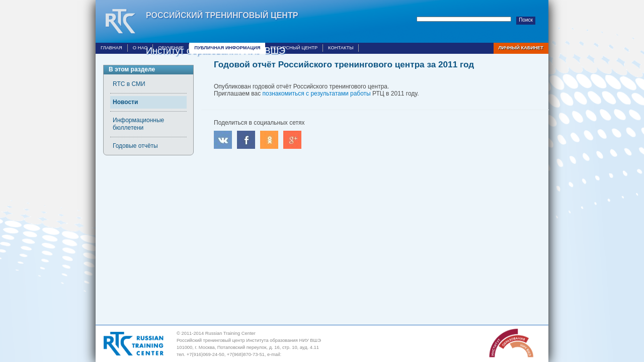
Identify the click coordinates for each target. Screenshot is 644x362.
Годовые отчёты (135, 146)
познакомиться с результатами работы (317, 94)
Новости (125, 102)
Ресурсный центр (294, 48)
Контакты (341, 48)
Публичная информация (227, 48)
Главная (111, 48)
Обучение (171, 48)
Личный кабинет (521, 48)
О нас (140, 48)
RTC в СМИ (129, 84)
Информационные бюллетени (138, 124)
